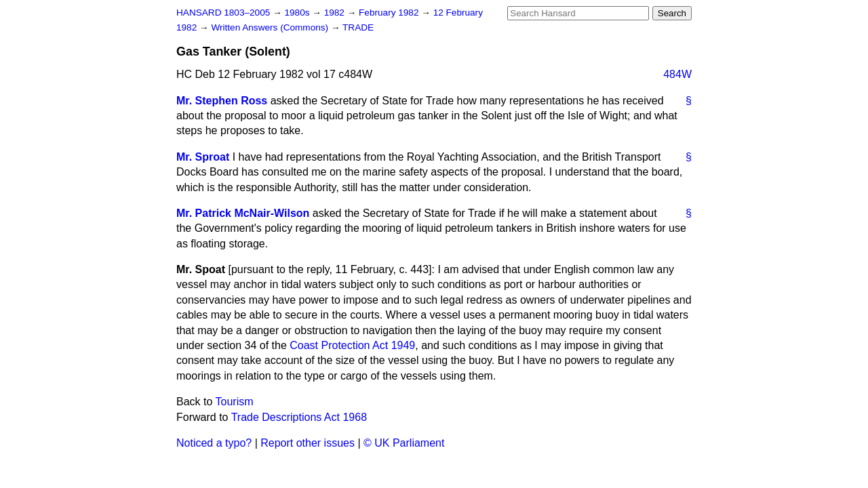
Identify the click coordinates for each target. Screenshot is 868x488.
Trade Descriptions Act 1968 (299, 417)
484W (677, 74)
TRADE (358, 27)
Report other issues (308, 443)
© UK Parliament (404, 443)
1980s (298, 13)
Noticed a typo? (214, 443)
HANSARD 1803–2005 (223, 13)
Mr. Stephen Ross (222, 101)
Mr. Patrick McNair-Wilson (243, 213)
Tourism (235, 402)
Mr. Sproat (203, 157)
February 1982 (390, 13)
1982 (336, 13)
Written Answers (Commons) (271, 27)
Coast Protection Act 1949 (352, 345)
